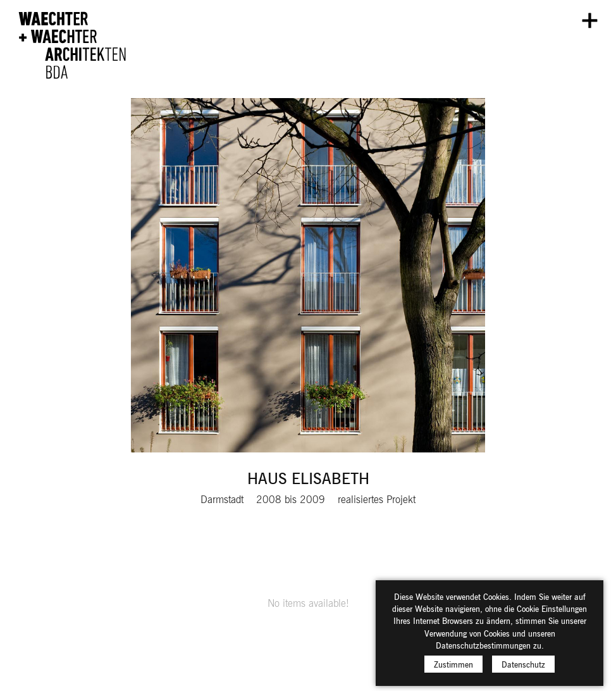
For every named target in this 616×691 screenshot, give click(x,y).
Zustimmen (453, 669)
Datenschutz (523, 669)
